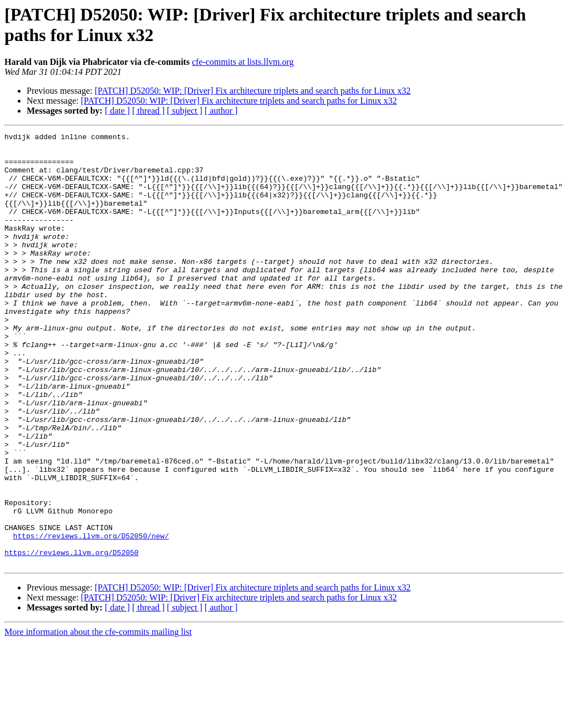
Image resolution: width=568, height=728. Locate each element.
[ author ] (221, 111)
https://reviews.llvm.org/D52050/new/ (91, 617)
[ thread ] (148, 111)
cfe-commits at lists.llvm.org (243, 62)
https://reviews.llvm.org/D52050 (72, 637)
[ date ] (117, 111)
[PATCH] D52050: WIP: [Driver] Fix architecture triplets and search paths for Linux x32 (253, 91)
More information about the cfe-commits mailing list (98, 718)
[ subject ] (185, 111)
